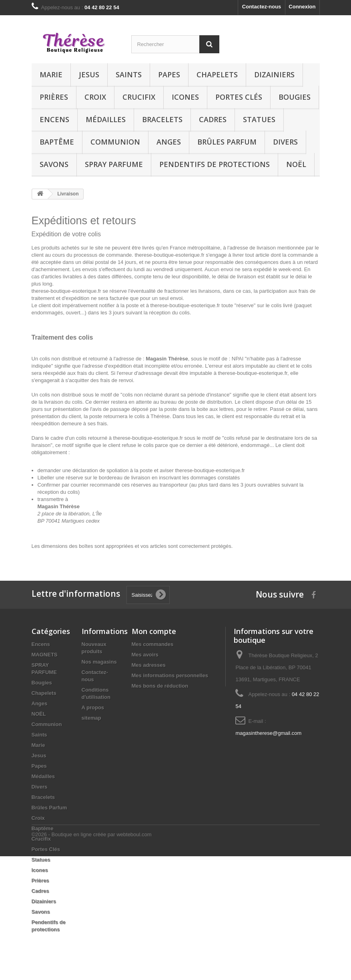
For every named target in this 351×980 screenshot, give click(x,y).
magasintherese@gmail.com (268, 733)
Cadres (213, 119)
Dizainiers (274, 74)
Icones (185, 97)
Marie (51, 74)
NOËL (296, 164)
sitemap (91, 718)
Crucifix (139, 97)
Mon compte (154, 631)
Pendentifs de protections (215, 164)
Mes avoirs (145, 655)
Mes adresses (149, 665)
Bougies (295, 97)
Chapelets (217, 74)
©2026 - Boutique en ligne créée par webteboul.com (92, 958)
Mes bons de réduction (160, 686)
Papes (169, 74)
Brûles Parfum (227, 142)
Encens (54, 119)
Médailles (106, 119)
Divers (285, 142)
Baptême (57, 142)
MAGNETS (45, 655)
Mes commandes (153, 644)
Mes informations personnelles (170, 675)
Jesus (89, 74)
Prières (54, 97)
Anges (169, 142)
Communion (115, 142)
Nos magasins (99, 662)
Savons (54, 164)
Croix (95, 97)
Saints (129, 74)
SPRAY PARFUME (114, 164)
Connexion (302, 7)
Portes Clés (239, 97)
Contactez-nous (262, 7)
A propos (93, 707)
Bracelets (162, 119)
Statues (259, 119)
